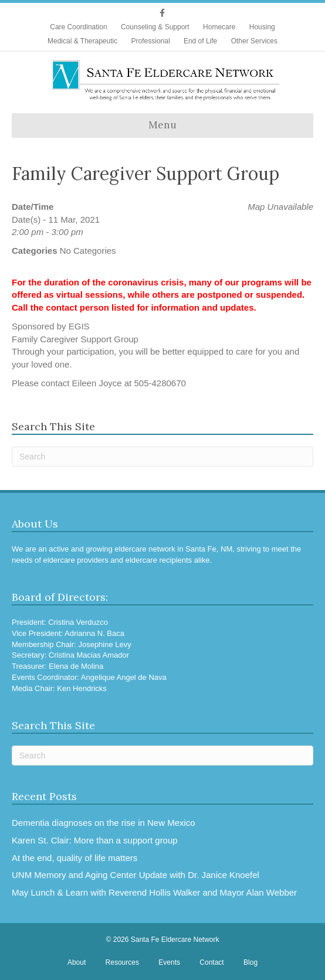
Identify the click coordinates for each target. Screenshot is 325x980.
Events (169, 962)
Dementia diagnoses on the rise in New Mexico (104, 823)
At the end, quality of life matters (75, 858)
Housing (262, 27)
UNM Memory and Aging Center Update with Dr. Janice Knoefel (136, 875)
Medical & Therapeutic (82, 41)
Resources (122, 962)
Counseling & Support (155, 27)
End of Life (200, 41)
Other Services (254, 41)
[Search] (162, 457)
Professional (151, 41)
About (77, 962)
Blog (250, 962)
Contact (211, 962)
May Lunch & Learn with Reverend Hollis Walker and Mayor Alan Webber (154, 892)
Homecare (219, 27)
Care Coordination (78, 27)
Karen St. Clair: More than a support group (95, 840)
